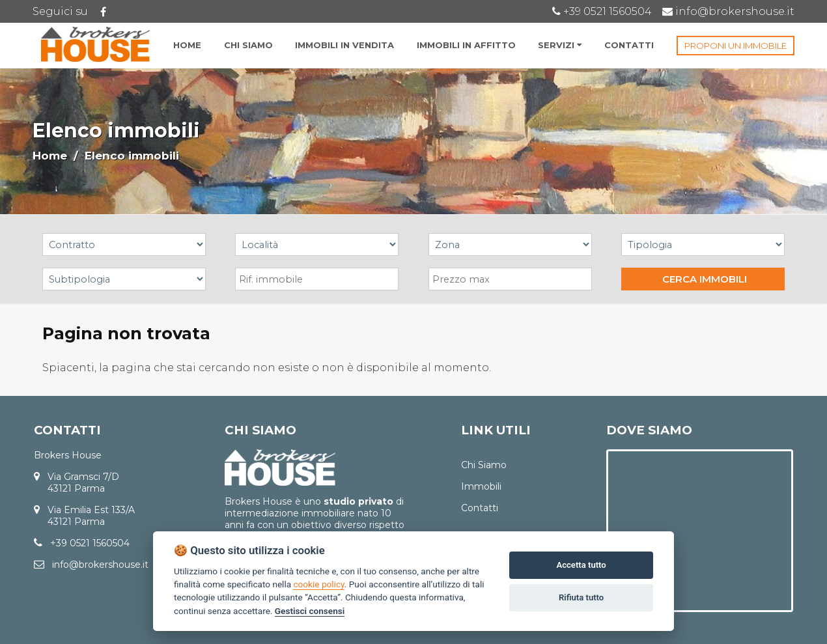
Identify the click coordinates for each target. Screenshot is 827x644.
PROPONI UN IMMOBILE (736, 46)
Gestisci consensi (310, 611)
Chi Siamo (484, 465)
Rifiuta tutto (581, 597)
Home (50, 156)
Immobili (481, 486)
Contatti (480, 508)
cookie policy (318, 584)
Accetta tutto (581, 565)
